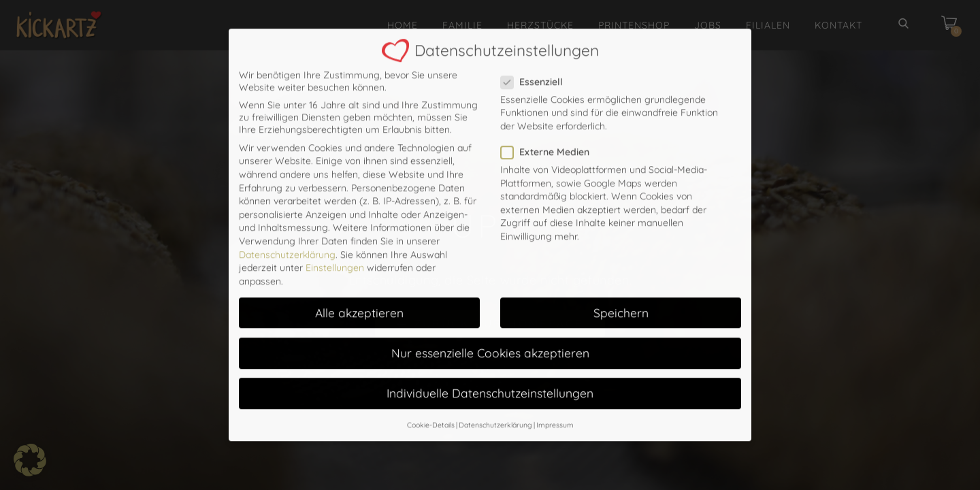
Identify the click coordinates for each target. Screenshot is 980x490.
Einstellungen (335, 203)
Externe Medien (549, 87)
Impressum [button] (555, 360)
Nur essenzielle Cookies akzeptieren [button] (490, 288)
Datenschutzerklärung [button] (495, 360)
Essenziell (536, 17)
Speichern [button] (621, 248)
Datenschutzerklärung (287, 189)
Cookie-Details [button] (431, 360)
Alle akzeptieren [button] (359, 248)
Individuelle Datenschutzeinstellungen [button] (490, 328)
